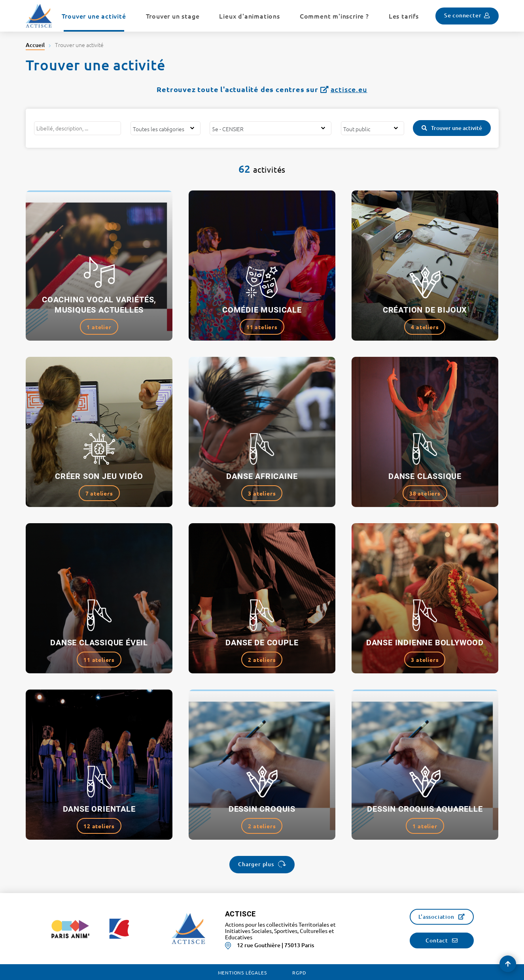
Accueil (35, 45)
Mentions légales (242, 972)
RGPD (299, 972)
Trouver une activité (457, 128)
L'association (436, 917)
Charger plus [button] (256, 864)
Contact (437, 940)
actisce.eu (349, 89)
